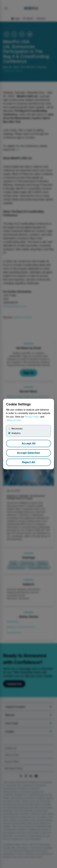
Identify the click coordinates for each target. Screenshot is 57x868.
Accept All (29, 443)
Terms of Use (13, 420)
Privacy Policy (32, 417)
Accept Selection (29, 453)
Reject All (29, 462)
